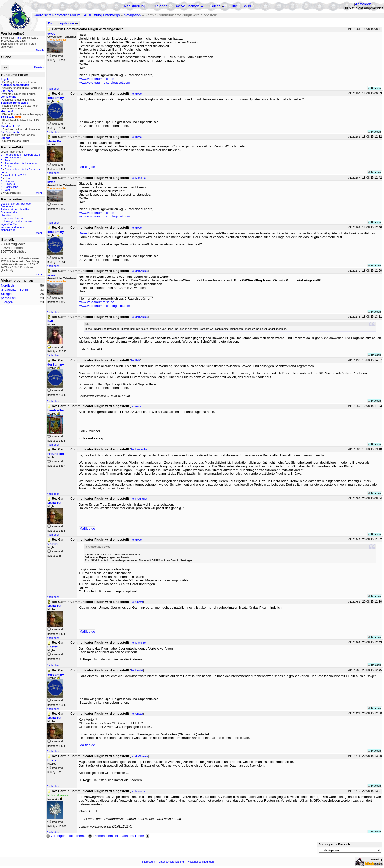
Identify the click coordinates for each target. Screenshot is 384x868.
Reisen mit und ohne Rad (15, 209)
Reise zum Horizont (12, 218)
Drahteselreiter (9, 212)
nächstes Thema (136, 836)
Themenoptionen (63, 23)
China (8, 166)
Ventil (8, 190)
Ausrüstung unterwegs (102, 15)
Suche (216, 6)
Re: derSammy (139, 271)
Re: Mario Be (138, 178)
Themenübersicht (103, 836)
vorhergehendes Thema (66, 836)
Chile (8, 178)
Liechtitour (7, 215)
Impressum (149, 862)
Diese (83, 233)
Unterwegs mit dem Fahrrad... (18, 221)
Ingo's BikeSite (9, 224)
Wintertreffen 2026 (15, 175)
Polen (8, 160)
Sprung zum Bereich (334, 844)
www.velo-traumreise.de (97, 79)
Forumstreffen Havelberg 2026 (22, 155)
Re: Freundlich (139, 499)
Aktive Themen (187, 6)
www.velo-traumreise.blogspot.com (105, 82)
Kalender (162, 6)
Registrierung (135, 6)
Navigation (132, 15)
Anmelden (363, 4)
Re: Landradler (139, 449)
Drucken (375, 88)
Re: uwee (136, 94)
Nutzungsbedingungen (201, 862)
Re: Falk (135, 360)
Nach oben (53, 89)
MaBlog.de (87, 167)
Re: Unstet (137, 602)
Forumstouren (13, 157)
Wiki (247, 6)
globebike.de (8, 230)
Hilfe (233, 6)
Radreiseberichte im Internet (21, 163)
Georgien (10, 181)
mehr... (40, 193)
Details (40, 50)
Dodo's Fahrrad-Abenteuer (16, 204)
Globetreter (7, 206)
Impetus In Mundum (12, 227)
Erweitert (39, 67)
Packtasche (11, 187)
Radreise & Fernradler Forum (57, 15)
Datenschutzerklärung (171, 862)
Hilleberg (10, 184)
